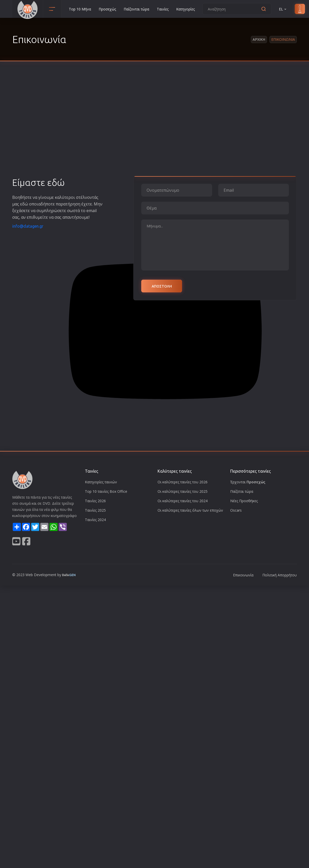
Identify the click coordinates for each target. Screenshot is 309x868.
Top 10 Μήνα (80, 9)
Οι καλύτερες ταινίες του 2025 (183, 491)
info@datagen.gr (28, 226)
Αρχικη (259, 39)
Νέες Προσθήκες (244, 501)
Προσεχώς (107, 9)
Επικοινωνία (243, 575)
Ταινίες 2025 (95, 510)
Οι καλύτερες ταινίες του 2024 (183, 501)
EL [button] (283, 9)
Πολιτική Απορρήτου (280, 575)
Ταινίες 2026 (95, 501)
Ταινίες (163, 9)
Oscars (236, 510)
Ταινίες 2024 (95, 520)
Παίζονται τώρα (136, 9)
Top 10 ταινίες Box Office (106, 491)
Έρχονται (248, 482)
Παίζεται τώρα (242, 491)
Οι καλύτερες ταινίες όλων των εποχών (190, 510)
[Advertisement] (48, 127)
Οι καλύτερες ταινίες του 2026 (183, 482)
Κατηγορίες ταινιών (101, 482)
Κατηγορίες (185, 9)
